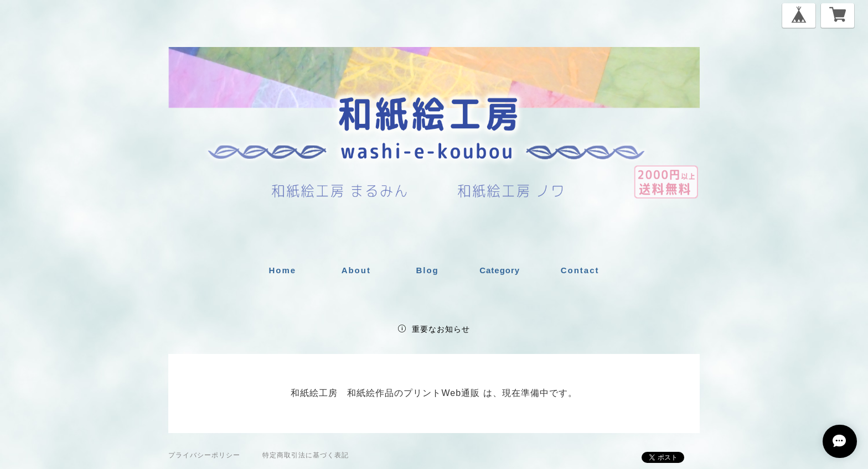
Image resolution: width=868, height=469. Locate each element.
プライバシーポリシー (204, 455)
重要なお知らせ (441, 329)
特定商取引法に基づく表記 (306, 455)
